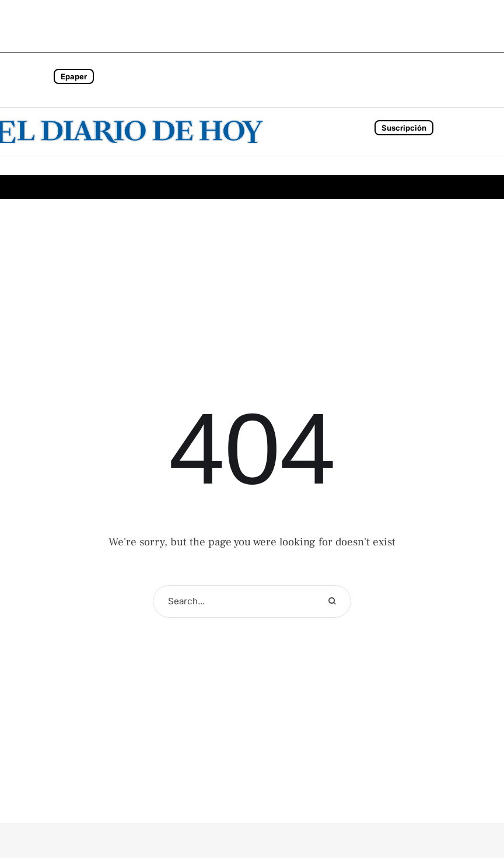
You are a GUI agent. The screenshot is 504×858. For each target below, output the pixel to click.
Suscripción (404, 128)
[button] (36, 80)
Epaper (74, 76)
